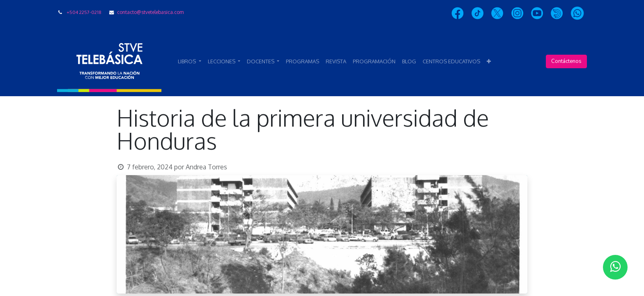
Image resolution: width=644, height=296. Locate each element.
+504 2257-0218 (84, 12)
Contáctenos (566, 61)
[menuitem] (302, 62)
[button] (489, 62)
